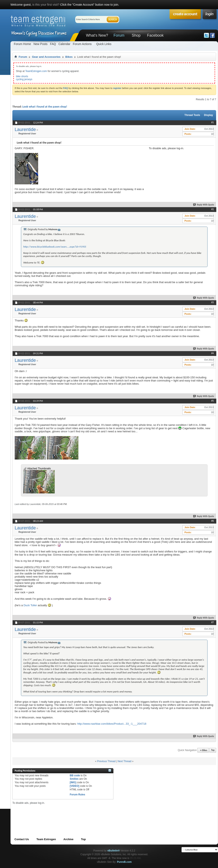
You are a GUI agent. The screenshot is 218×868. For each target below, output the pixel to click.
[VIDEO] (75, 786)
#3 (213, 302)
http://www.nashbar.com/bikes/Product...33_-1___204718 (112, 724)
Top (213, 750)
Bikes (69, 57)
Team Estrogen (46, 839)
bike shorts (22, 76)
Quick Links (104, 44)
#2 (213, 209)
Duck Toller (30, 605)
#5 (213, 401)
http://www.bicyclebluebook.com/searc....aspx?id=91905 (55, 247)
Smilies (74, 779)
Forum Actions (82, 44)
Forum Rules (77, 795)
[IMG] (73, 782)
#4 (213, 353)
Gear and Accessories (46, 57)
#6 (213, 521)
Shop (136, 35)
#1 (213, 122)
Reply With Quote (204, 205)
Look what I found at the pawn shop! (45, 107)
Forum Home (22, 44)
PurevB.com (124, 862)
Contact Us (22, 839)
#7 (213, 622)
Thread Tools (192, 115)
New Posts (41, 44)
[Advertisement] (174, 171)
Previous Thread (106, 761)
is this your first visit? (46, 5)
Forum (119, 35)
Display (208, 115)
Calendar (64, 44)
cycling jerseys (24, 79)
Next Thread (125, 761)
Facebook (155, 35)
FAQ (53, 44)
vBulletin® (114, 851)
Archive (69, 839)
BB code (75, 776)
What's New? (97, 35)
